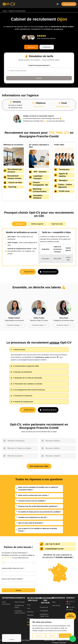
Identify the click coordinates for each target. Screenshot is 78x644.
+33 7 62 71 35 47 (53, 544)
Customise (39, 636)
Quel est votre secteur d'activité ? (13, 579)
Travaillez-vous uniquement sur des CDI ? (33, 517)
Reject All (52, 636)
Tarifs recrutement (6, 603)
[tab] (31, 47)
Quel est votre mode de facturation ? (31, 523)
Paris (29, 605)
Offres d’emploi (20, 602)
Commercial (44, 607)
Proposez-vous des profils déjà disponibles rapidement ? (38, 506)
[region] (52, 629)
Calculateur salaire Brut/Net (20, 612)
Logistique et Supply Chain (44, 615)
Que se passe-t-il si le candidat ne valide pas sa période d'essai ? (38, 530)
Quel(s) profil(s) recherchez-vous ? (13, 568)
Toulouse (30, 619)
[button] (58, 4)
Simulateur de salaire (19, 606)
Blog (54, 602)
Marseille (30, 615)
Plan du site (56, 605)
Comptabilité (44, 611)
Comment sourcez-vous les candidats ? (32, 501)
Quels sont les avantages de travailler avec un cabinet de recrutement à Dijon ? (38, 488)
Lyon (29, 608)
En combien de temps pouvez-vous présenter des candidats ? (40, 512)
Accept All (65, 636)
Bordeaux (30, 612)
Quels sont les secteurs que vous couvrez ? (34, 495)
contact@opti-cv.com (63, 107)
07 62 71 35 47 (39, 107)
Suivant (39, 78)
